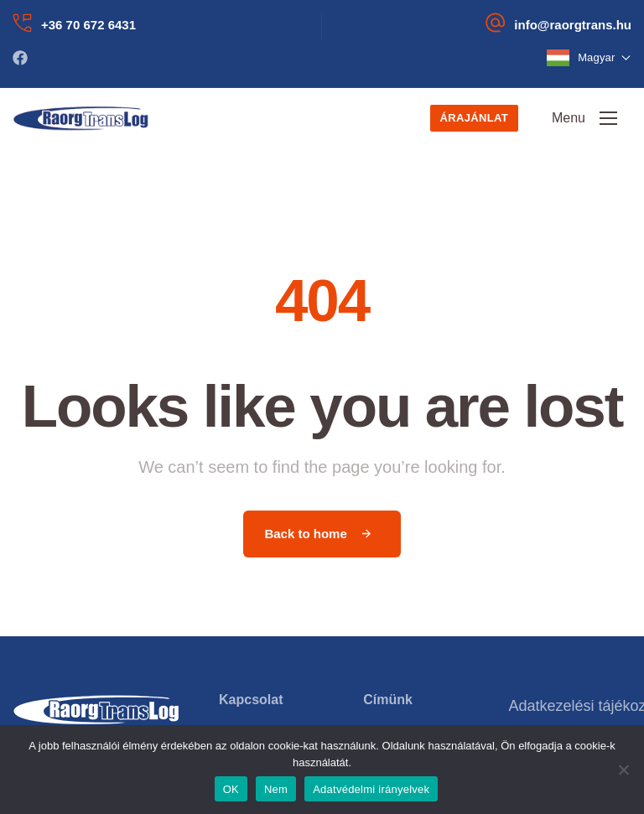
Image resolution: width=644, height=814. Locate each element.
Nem (276, 789)
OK (231, 789)
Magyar (605, 57)
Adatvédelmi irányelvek (371, 789)
